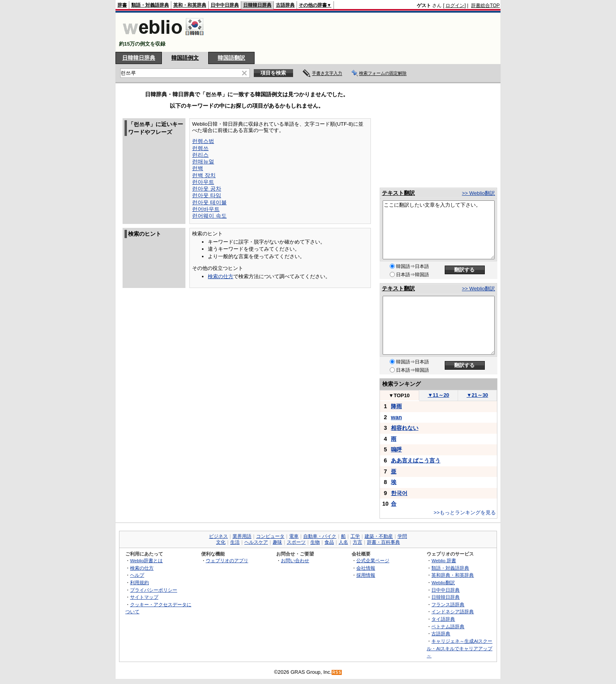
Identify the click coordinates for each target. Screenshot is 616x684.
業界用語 (242, 536)
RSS (337, 672)
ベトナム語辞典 (448, 626)
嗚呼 (396, 449)
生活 (235, 542)
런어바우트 (206, 209)
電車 (294, 536)
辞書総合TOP (485, 6)
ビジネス (218, 536)
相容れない (405, 428)
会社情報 (366, 568)
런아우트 (203, 182)
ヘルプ (137, 575)
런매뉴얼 (203, 161)
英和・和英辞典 (190, 5)
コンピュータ (270, 536)
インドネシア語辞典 (453, 612)
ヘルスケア (256, 542)
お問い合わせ (295, 560)
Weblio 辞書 (444, 560)
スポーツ (296, 542)
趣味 (277, 542)
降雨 (396, 406)
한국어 (399, 493)
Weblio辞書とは (146, 560)
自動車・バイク (320, 536)
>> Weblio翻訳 (478, 193)
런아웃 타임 (207, 195)
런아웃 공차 (207, 189)
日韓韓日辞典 (257, 5)
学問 (402, 536)
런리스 (200, 155)
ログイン (455, 6)
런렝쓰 (200, 148)
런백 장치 (204, 175)
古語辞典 (285, 5)
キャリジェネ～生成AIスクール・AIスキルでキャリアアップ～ (459, 648)
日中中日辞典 (225, 5)
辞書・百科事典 (383, 542)
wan (396, 417)
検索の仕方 (221, 276)
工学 (355, 536)
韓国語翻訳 (231, 58)
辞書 (122, 5)
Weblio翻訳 (443, 582)
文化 (221, 542)
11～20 (439, 395)
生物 (315, 542)
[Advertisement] (357, 32)
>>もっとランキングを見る (465, 513)
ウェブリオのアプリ (227, 560)
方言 (357, 542)
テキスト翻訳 (398, 193)
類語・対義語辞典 (150, 5)
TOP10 (399, 395)
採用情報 (366, 575)
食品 (329, 542)
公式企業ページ (373, 560)
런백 (198, 168)
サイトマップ (144, 597)
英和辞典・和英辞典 (453, 575)
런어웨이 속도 (209, 216)
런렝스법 (203, 141)
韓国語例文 (185, 58)
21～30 (478, 395)
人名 (343, 542)
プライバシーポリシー (154, 590)
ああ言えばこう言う (416, 460)
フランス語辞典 (448, 604)
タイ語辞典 (443, 619)
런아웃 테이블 (209, 202)
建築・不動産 (379, 536)
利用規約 (139, 582)
